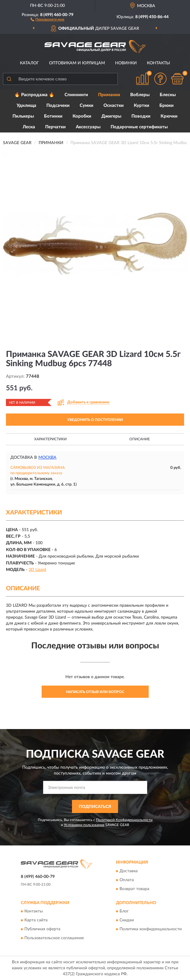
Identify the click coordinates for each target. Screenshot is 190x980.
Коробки (82, 116)
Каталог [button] (29, 63)
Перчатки (55, 127)
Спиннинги (76, 95)
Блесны (168, 95)
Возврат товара (134, 889)
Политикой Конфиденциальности (124, 820)
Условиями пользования (84, 825)
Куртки (142, 106)
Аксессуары (88, 127)
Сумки (87, 106)
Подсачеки (58, 106)
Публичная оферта (42, 929)
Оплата (127, 880)
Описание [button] (140, 439)
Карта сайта (36, 920)
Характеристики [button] (50, 439)
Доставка (129, 871)
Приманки (109, 95)
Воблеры (140, 95)
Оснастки (114, 106)
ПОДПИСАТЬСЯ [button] (95, 807)
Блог (124, 912)
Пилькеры (23, 116)
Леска (29, 127)
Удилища (26, 106)
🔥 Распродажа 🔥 (34, 95)
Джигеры (111, 116)
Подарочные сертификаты (139, 127)
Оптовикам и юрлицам (77, 63)
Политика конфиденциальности (151, 929)
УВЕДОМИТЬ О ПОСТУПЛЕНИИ (95, 420)
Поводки (141, 116)
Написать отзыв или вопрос (95, 692)
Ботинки (53, 116)
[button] (47, 19)
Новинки (126, 63)
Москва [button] (47, 458)
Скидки (127, 920)
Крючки (169, 116)
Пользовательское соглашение (54, 938)
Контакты (158, 63)
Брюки (167, 106)
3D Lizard (37, 570)
